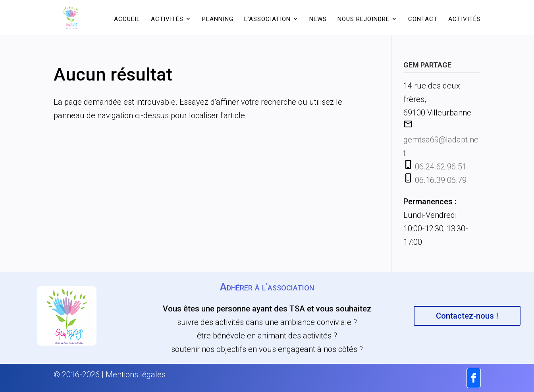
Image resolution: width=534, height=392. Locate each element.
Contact (423, 19)
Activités (167, 19)
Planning (218, 19)
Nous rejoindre (363, 19)
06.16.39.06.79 (441, 180)
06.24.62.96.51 (441, 167)
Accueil (127, 19)
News (318, 19)
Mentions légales (136, 375)
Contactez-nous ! (467, 316)
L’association (267, 19)
